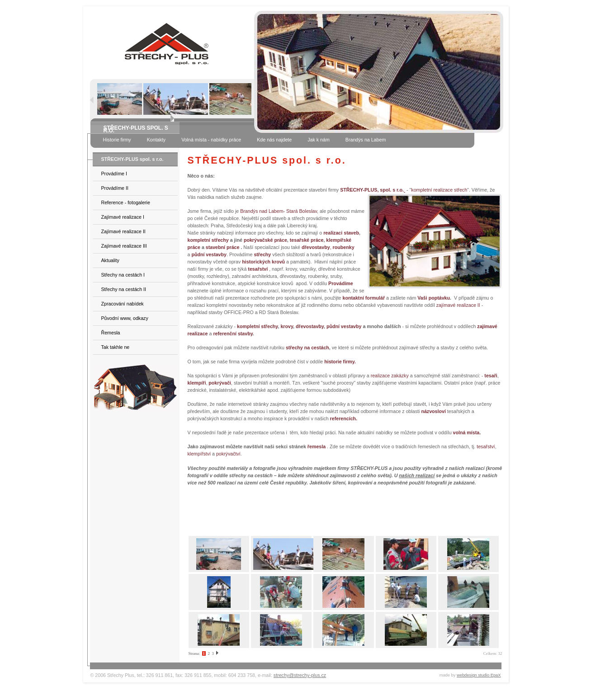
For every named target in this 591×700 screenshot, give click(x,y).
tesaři (491, 376)
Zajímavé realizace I (123, 217)
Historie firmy (117, 140)
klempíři (197, 383)
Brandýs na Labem (366, 140)
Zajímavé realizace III (124, 246)
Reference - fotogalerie (126, 202)
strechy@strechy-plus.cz (300, 675)
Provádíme (341, 283)
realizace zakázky (390, 376)
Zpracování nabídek (123, 304)
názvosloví (433, 411)
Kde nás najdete (274, 140)
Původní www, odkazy (125, 318)
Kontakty (156, 140)
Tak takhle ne (116, 347)
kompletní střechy (208, 240)
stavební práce (223, 247)
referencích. (344, 418)
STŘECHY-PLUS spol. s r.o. (132, 159)
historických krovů (263, 262)
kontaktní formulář (364, 298)
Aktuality (110, 260)
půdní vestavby (344, 326)
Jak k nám (319, 140)
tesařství (486, 446)
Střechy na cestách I (123, 275)
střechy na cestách (307, 348)
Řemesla (111, 333)
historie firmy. (340, 362)
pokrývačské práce (265, 240)
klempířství (199, 454)
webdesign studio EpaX (479, 675)
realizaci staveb (341, 233)
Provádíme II (115, 188)
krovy (287, 326)
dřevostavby (310, 326)
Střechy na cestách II (124, 289)
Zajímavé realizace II (123, 231)
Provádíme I (114, 174)
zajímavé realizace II (458, 305)
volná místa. (467, 432)
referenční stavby (233, 334)
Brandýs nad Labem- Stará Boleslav (279, 211)
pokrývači (220, 383)
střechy (262, 254)
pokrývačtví (228, 454)
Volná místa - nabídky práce (211, 140)
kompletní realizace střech (439, 190)
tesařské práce (307, 240)
